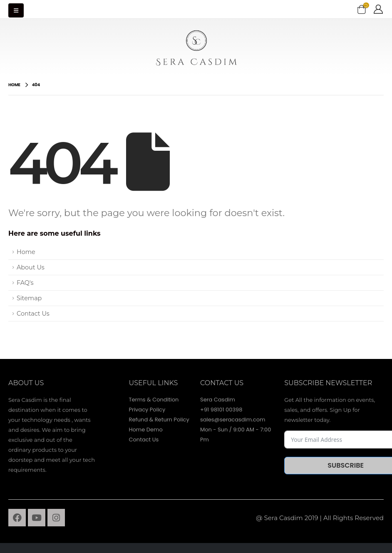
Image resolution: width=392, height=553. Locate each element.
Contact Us (33, 314)
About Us (31, 267)
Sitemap (29, 298)
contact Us (222, 383)
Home (26, 252)
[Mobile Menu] (16, 10)
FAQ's (25, 283)
